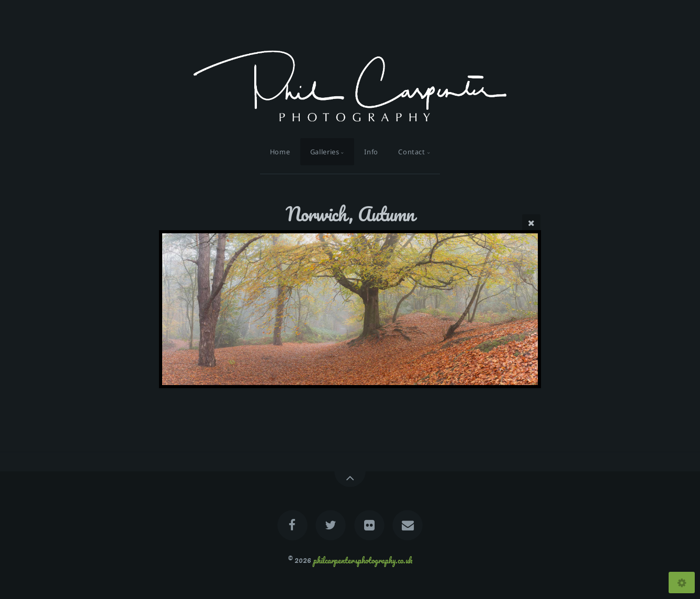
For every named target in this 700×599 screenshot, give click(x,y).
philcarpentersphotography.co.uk (363, 560)
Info (371, 152)
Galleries (325, 152)
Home (280, 152)
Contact (411, 152)
